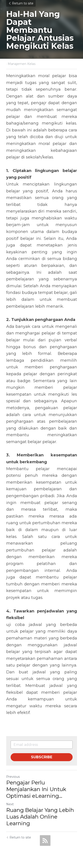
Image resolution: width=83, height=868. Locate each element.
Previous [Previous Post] (13, 777)
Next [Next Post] (10, 804)
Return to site (21, 3)
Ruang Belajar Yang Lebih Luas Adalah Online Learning (40, 817)
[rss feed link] (45, 841)
